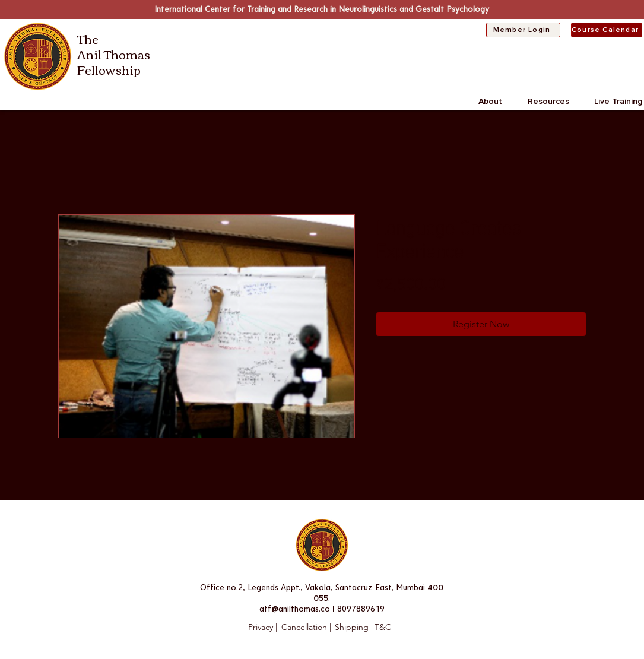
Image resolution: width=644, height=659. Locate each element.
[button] (497, 102)
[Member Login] (523, 30)
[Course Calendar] (607, 30)
